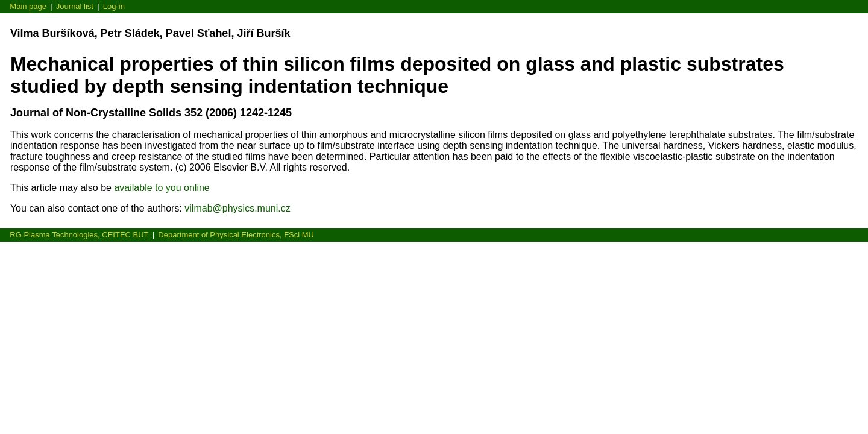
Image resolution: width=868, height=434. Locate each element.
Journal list (75, 6)
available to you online (162, 188)
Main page (28, 6)
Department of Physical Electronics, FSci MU (236, 235)
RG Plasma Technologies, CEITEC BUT (79, 235)
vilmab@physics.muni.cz (237, 208)
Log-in (114, 6)
